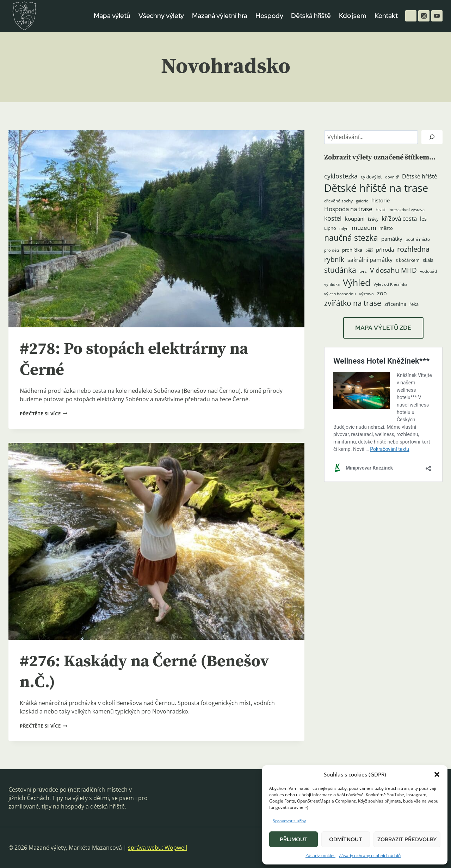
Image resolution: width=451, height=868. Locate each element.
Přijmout (294, 839)
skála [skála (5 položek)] (428, 260)
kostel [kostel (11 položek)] (333, 218)
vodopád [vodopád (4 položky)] (428, 271)
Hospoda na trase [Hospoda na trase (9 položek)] (348, 209)
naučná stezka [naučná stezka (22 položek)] (351, 238)
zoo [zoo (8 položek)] (382, 293)
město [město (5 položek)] (386, 228)
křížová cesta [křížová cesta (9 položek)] (399, 218)
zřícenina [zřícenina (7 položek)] (395, 304)
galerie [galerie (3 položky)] (362, 201)
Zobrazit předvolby (407, 839)
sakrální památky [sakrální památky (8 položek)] (370, 260)
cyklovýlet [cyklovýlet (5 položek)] (371, 177)
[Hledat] (432, 137)
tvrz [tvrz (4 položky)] (363, 271)
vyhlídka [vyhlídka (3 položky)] (332, 284)
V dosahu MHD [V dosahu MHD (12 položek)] (393, 270)
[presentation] (156, 229)
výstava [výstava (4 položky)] (366, 294)
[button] (437, 774)
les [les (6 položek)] (423, 219)
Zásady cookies (320, 856)
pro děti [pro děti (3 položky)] (332, 250)
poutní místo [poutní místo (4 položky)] (418, 239)
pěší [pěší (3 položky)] (369, 250)
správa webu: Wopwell (157, 848)
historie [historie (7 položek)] (381, 200)
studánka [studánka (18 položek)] (340, 270)
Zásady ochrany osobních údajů (370, 856)
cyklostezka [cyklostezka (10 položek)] (341, 176)
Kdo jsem (353, 16)
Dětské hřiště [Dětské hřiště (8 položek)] (420, 176)
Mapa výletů (112, 16)
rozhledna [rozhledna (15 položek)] (413, 249)
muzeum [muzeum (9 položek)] (364, 228)
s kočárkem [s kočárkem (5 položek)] (408, 260)
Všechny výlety (161, 16)
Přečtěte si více (44, 414)
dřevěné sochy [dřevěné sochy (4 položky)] (338, 201)
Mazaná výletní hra (220, 16)
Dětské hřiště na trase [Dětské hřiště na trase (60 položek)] (376, 188)
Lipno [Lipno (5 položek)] (330, 228)
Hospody (269, 16)
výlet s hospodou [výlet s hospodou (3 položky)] (340, 294)
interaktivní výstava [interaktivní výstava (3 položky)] (407, 210)
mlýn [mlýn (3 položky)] (344, 228)
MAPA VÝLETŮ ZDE (383, 328)
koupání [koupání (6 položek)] (355, 219)
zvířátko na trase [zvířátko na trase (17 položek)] (353, 303)
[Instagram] (424, 16)
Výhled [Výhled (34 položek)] (357, 282)
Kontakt (386, 16)
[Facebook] (411, 16)
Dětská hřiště (311, 16)
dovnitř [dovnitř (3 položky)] (392, 177)
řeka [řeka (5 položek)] (414, 304)
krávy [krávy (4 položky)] (373, 219)
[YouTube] (437, 16)
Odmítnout (346, 839)
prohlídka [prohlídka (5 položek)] (352, 250)
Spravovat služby (289, 821)
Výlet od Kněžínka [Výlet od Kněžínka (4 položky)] (391, 284)
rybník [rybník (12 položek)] (334, 259)
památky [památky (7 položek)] (392, 239)
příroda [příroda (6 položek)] (385, 250)
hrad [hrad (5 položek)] (381, 209)
